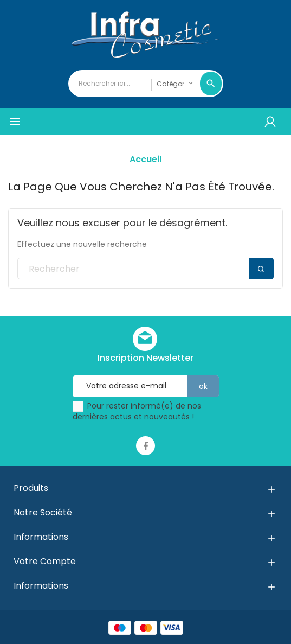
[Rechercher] (145, 269)
